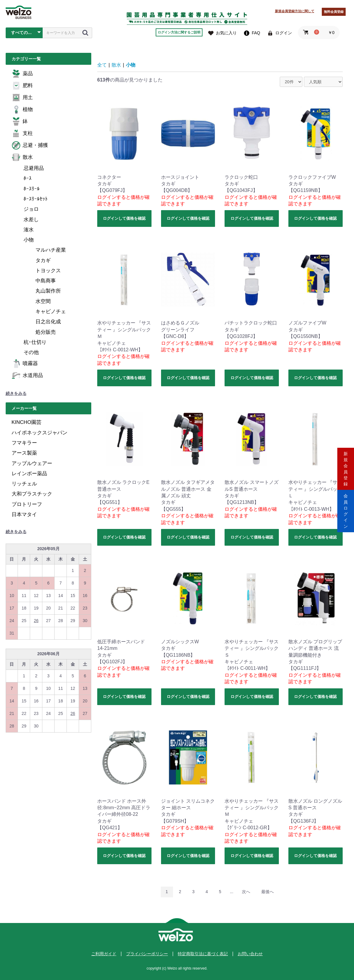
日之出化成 (48, 322)
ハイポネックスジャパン (40, 433)
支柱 (22, 133)
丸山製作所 (48, 291)
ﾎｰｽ (28, 178)
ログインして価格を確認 (124, 218)
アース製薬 (24, 453)
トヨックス (48, 271)
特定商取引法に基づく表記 (203, 954)
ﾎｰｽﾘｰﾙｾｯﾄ (36, 199)
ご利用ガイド (104, 954)
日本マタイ (24, 514)
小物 (29, 240)
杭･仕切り (35, 342)
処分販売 (46, 332)
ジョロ (31, 209)
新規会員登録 (346, 465)
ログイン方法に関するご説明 (179, 32)
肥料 (22, 86)
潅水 (29, 230)
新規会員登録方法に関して (295, 11)
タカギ (43, 260)
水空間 (43, 301)
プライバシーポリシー (147, 954)
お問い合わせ (250, 954)
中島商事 (46, 281)
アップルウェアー (32, 463)
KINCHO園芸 (27, 422)
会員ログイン (346, 515)
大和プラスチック (32, 494)
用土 (22, 98)
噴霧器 (25, 364)
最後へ (268, 892)
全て (102, 65)
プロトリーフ (27, 504)
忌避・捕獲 (30, 145)
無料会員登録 (334, 12)
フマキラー (24, 443)
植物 (22, 110)
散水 (22, 157)
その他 (31, 352)
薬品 (22, 74)
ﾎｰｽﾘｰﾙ (32, 189)
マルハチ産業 (51, 250)
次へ (246, 892)
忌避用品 (34, 168)
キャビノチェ (51, 311)
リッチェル (24, 484)
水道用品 (27, 376)
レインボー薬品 (29, 474)
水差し (31, 220)
